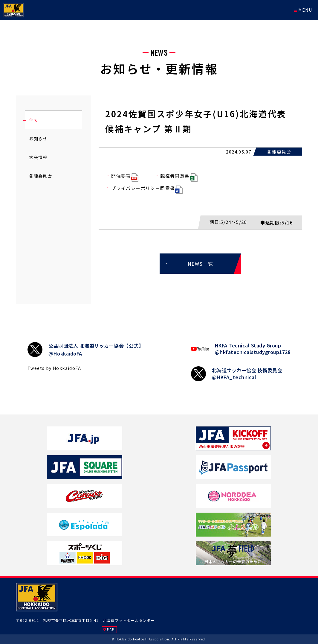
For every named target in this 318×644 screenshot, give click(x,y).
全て (34, 120)
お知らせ (38, 139)
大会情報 (38, 157)
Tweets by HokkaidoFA (54, 368)
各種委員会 (40, 176)
